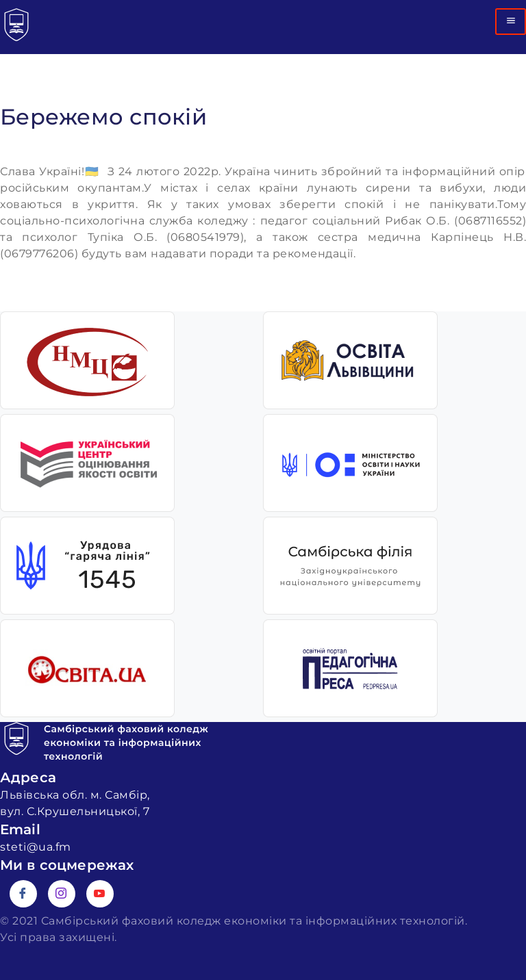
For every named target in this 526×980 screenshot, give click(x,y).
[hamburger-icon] (511, 22)
